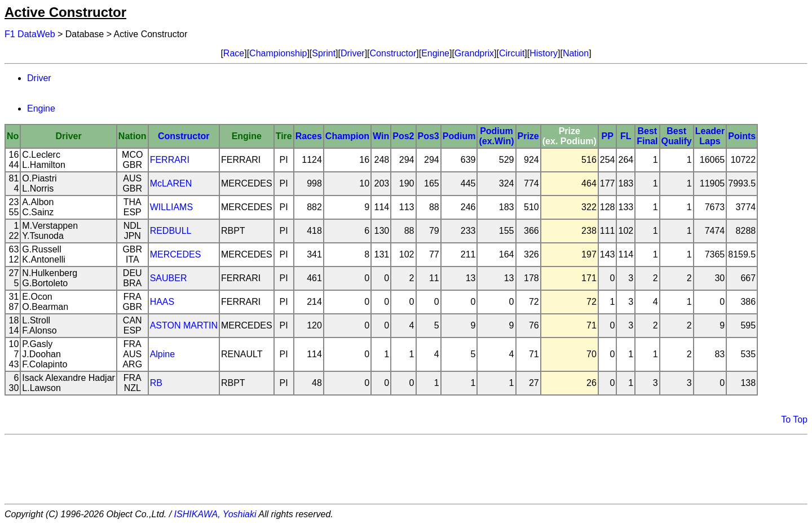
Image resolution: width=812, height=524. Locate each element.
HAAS (162, 302)
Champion (347, 136)
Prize (528, 136)
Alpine (162, 354)
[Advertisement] (406, 469)
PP (607, 136)
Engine (435, 53)
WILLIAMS (171, 207)
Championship (278, 53)
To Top (794, 419)
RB (156, 383)
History (544, 53)
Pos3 (429, 136)
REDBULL (171, 231)
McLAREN (171, 183)
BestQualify (677, 136)
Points (742, 136)
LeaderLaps (710, 136)
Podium (459, 136)
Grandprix (474, 53)
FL (626, 136)
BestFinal (647, 136)
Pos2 (403, 136)
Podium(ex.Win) (496, 136)
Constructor (393, 53)
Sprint (324, 53)
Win (381, 136)
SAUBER (169, 278)
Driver (353, 53)
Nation (576, 53)
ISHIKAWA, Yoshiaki (215, 514)
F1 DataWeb (30, 34)
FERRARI (170, 160)
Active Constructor (65, 12)
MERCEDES (176, 254)
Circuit (512, 53)
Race (234, 53)
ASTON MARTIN (184, 325)
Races (309, 136)
